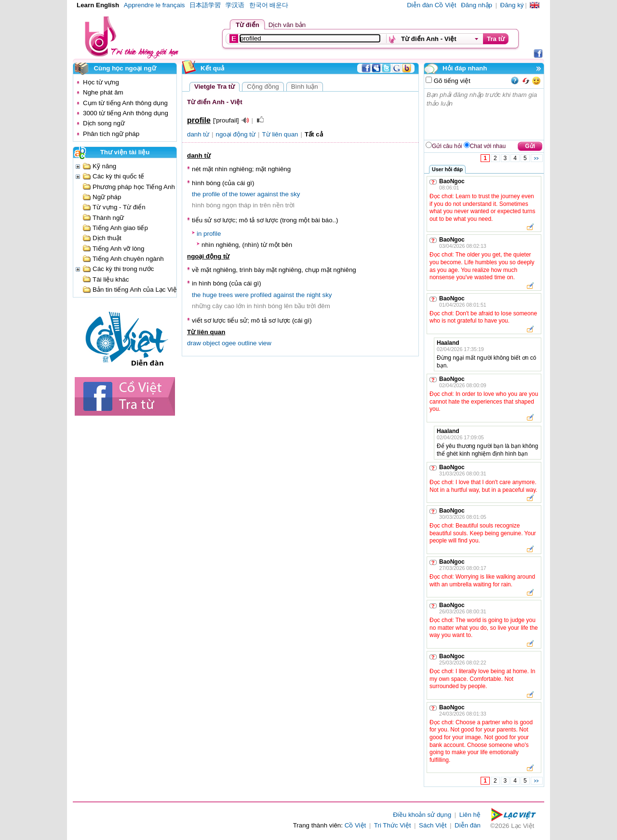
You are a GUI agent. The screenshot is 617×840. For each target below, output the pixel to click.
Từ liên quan (280, 134)
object (212, 343)
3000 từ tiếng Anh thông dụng (126, 113)
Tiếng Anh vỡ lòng (118, 249)
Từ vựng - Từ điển (119, 207)
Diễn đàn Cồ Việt (431, 5)
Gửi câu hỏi (447, 146)
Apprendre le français (154, 5)
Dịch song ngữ (104, 123)
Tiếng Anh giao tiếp (120, 228)
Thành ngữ (108, 218)
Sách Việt (433, 825)
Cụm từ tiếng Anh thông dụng (125, 103)
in (199, 234)
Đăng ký (512, 5)
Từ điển (248, 25)
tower (248, 194)
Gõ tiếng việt (451, 81)
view (265, 343)
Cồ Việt (355, 825)
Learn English (98, 5)
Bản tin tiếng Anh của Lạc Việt (136, 290)
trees (226, 295)
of (224, 194)
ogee (229, 343)
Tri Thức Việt (393, 825)
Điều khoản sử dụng (422, 815)
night (314, 295)
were (242, 295)
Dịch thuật (107, 238)
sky (295, 194)
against (268, 194)
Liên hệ (470, 815)
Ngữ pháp (107, 197)
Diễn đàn (468, 825)
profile (211, 194)
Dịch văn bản (287, 25)
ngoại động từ (236, 134)
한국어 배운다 (269, 5)
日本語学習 (205, 5)
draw (194, 343)
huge (210, 295)
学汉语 (235, 5)
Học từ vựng (101, 82)
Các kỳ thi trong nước (123, 269)
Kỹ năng (104, 166)
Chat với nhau (488, 146)
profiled (261, 295)
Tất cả (314, 134)
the (196, 194)
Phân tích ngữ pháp (111, 134)
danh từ (198, 134)
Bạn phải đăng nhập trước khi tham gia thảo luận (484, 114)
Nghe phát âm (103, 92)
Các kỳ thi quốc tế (118, 176)
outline (247, 343)
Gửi (530, 146)
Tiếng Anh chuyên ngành (128, 259)
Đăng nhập (476, 5)
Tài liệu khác (111, 279)
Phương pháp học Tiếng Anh (134, 187)
